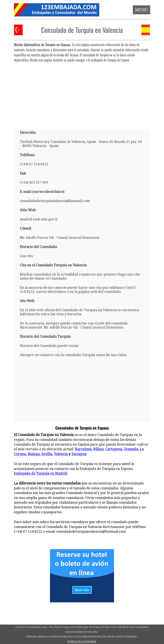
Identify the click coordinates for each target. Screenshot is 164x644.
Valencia (61, 454)
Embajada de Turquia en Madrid (41, 473)
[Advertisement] (82, 94)
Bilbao (98, 449)
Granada (131, 449)
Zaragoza (79, 454)
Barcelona (83, 449)
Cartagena (114, 449)
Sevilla (47, 454)
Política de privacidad (82, 641)
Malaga (34, 454)
